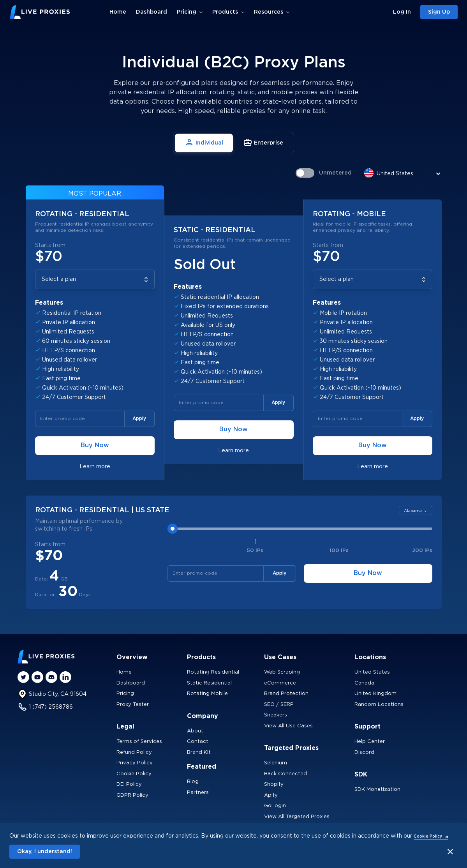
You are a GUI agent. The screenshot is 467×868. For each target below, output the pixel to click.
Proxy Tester (133, 705)
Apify (271, 795)
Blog (193, 782)
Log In (402, 12)
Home (118, 12)
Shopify (274, 784)
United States (372, 672)
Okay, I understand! (45, 852)
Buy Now (95, 445)
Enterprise (263, 142)
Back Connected (285, 774)
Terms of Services (139, 742)
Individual (204, 142)
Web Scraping (282, 672)
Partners (198, 793)
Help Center (370, 742)
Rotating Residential (213, 672)
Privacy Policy (135, 763)
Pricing (125, 694)
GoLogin (275, 806)
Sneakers (276, 715)
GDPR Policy (132, 795)
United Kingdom (375, 694)
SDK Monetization (377, 789)
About (195, 731)
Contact (198, 742)
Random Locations (379, 705)
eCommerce (280, 683)
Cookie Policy (134, 774)
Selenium (276, 763)
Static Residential (209, 683)
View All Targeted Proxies (297, 817)
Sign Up (439, 12)
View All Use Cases (288, 726)
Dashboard (152, 12)
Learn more (95, 467)
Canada (364, 683)
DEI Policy (129, 784)
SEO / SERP (279, 705)
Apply (139, 419)
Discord (364, 752)
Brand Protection (286, 694)
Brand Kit (199, 752)
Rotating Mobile (207, 694)
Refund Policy (134, 752)
